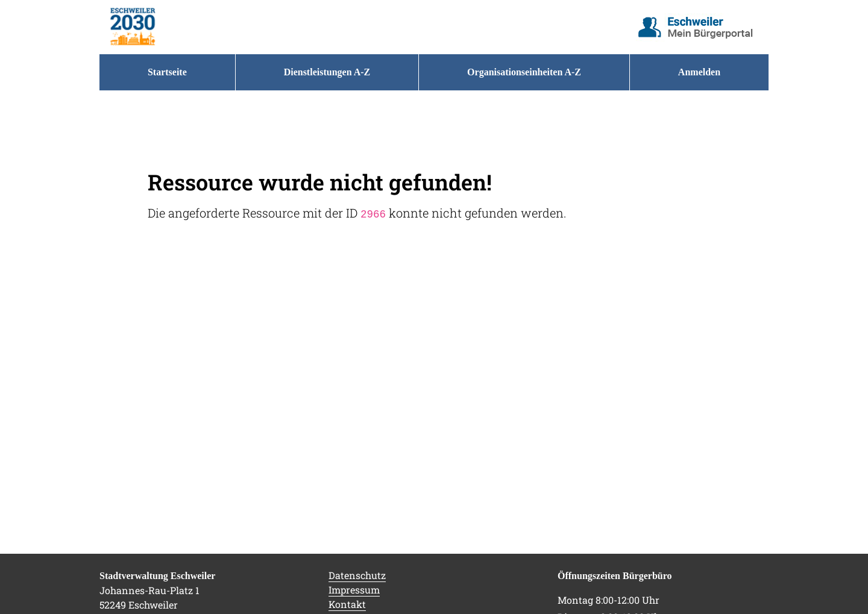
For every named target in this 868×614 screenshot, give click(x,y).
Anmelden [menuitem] (699, 72)
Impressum (354, 590)
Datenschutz (357, 575)
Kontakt (347, 604)
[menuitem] (167, 72)
